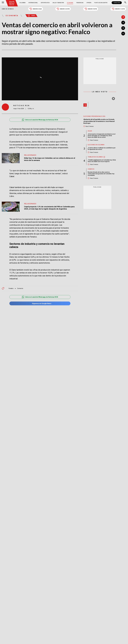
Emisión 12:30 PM (63, 9)
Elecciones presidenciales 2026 (94, 116)
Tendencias (80, 3)
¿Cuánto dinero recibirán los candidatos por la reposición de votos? (102, 149)
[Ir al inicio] (12, 3)
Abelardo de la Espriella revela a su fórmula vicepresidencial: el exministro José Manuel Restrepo (99, 121)
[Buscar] (125, 3)
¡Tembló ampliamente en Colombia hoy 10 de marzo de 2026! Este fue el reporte (102, 161)
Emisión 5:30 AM (36, 9)
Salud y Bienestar (58, 3)
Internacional (33, 3)
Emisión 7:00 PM (91, 9)
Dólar (90, 131)
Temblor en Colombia (95, 157)
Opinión (89, 3)
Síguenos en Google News (40, 304)
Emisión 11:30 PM (118, 9)
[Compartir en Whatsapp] (123, 34)
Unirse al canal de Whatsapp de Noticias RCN (40, 120)
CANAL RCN (117, 3)
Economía (70, 3)
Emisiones (8, 9)
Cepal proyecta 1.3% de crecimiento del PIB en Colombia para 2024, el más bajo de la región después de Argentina (50, 208)
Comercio (20, 289)
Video (32, 16)
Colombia (23, 3)
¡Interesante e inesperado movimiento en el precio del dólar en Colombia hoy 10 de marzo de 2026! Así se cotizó (102, 136)
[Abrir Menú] (3, 3)
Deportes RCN (45, 3)
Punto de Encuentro (101, 3)
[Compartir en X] (123, 28)
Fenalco (11, 289)
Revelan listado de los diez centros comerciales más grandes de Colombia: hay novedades (101, 174)
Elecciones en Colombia (96, 145)
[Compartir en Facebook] (123, 23)
